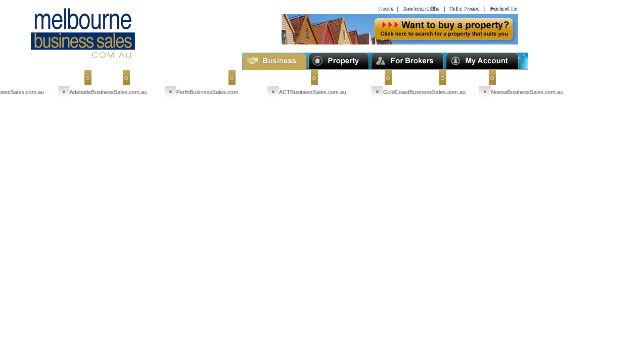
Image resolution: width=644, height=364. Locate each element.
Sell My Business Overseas (175, 78)
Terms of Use (519, 78)
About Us (464, 78)
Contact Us (412, 78)
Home (104, 78)
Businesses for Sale (270, 78)
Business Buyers (348, 78)
